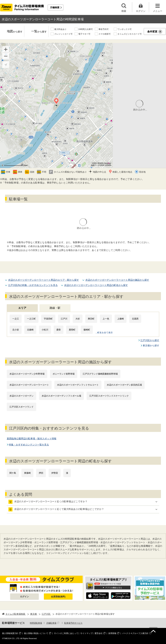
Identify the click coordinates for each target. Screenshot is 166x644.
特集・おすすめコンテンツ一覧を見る (29, 445)
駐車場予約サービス (73, 623)
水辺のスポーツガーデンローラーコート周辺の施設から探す (117, 280)
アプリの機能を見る (114, 588)
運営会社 (99, 633)
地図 (15, 32)
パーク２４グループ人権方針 (135, 633)
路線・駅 (55, 308)
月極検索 (55, 7)
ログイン (24, 597)
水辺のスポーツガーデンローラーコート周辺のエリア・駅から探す (44, 280)
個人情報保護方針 (10, 633)
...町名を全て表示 (104, 333)
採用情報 (112, 633)
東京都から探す (151, 346)
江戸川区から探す (150, 340)
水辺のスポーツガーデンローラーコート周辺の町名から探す (96, 285)
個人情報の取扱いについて (36, 633)
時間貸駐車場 (36, 623)
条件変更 (155, 32)
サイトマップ (86, 633)
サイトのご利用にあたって (66, 633)
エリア (22, 308)
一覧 (39, 32)
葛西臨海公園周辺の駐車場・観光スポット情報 (32, 439)
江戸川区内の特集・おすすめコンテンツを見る (33, 285)
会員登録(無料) (58, 597)
